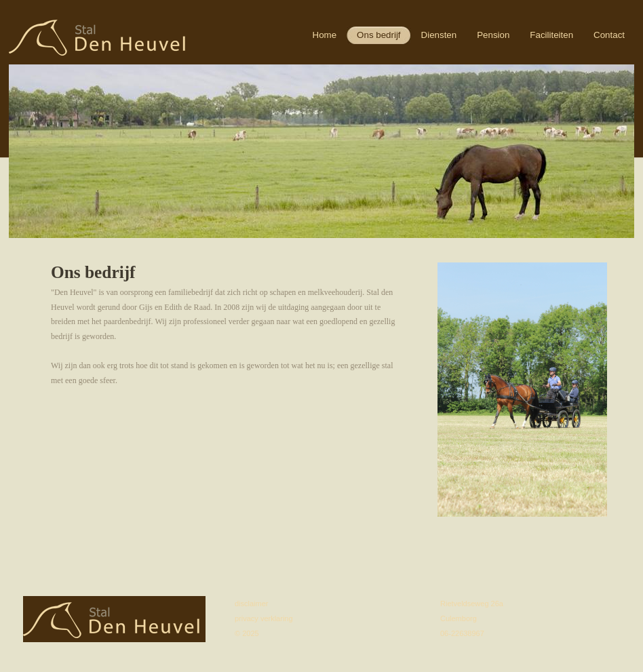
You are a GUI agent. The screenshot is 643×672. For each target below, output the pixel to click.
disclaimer (252, 604)
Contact (609, 35)
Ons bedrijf (378, 35)
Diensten (439, 35)
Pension (493, 35)
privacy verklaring (264, 618)
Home (325, 35)
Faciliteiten (551, 35)
